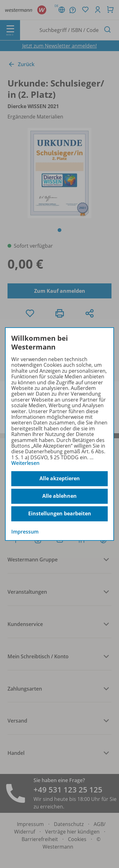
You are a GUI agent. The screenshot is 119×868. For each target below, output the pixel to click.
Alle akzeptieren (60, 478)
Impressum (25, 532)
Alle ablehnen (59, 496)
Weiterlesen (25, 463)
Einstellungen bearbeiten (60, 513)
